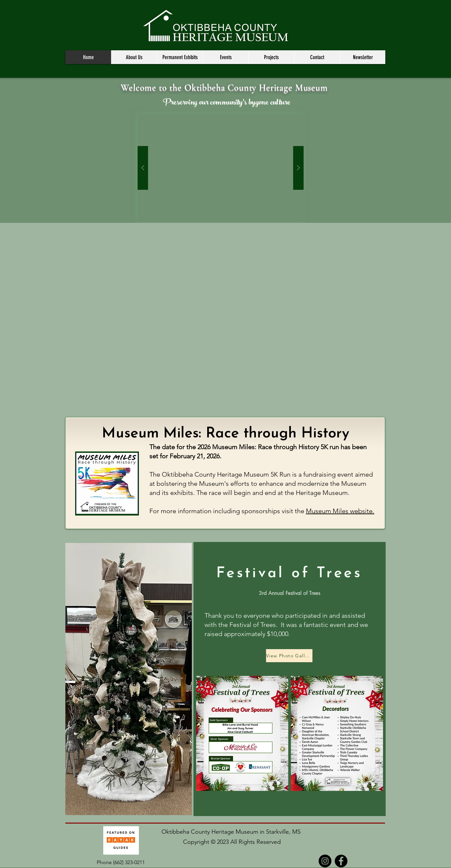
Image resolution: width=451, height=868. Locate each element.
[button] (134, 57)
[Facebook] (341, 861)
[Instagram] (325, 861)
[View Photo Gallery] (289, 656)
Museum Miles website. (340, 511)
